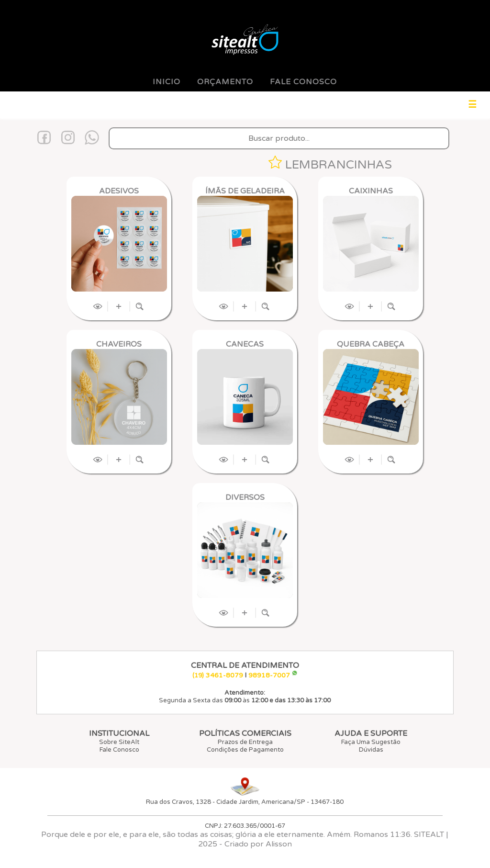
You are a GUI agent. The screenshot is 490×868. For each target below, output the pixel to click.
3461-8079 (224, 675)
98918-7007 (269, 675)
